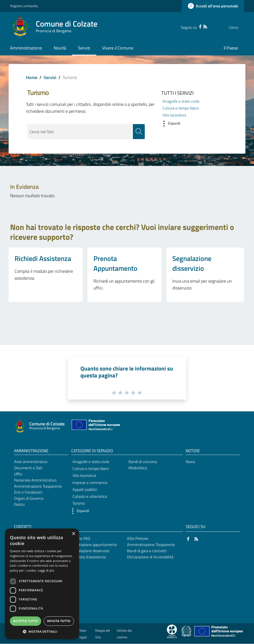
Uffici (18, 474)
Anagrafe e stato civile (181, 101)
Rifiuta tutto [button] (59, 621)
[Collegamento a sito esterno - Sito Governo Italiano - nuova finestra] (187, 631)
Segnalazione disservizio (192, 263)
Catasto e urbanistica (90, 496)
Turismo (79, 503)
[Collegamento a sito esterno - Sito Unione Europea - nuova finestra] (95, 426)
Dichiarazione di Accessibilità (150, 557)
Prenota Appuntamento (115, 263)
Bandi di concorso (143, 462)
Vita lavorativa (174, 115)
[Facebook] (190, 26)
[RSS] (195, 26)
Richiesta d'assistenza (88, 557)
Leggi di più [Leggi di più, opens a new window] (46, 571)
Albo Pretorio (138, 538)
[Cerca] (238, 27)
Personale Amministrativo (35, 480)
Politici (19, 505)
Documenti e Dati (28, 468)
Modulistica (138, 468)
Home (32, 77)
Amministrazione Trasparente (38, 486)
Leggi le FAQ (80, 538)
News (190, 462)
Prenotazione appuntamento (93, 545)
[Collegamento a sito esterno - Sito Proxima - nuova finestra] (172, 631)
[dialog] (42, 584)
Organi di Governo (29, 499)
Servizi (50, 77)
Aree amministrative (31, 462)
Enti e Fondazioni (28, 492)
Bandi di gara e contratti (147, 551)
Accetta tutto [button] (25, 621)
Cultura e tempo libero (181, 108)
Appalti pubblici (85, 489)
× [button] (73, 534)
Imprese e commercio (90, 483)
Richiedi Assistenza (43, 258)
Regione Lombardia (24, 6)
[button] (170, 124)
